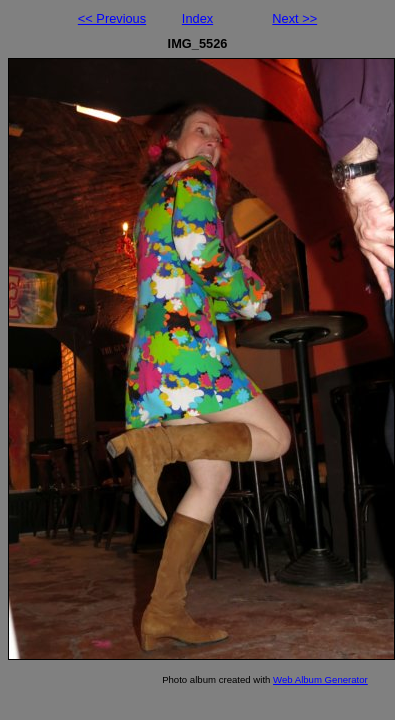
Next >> (294, 18)
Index (197, 18)
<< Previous (112, 18)
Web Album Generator (320, 679)
